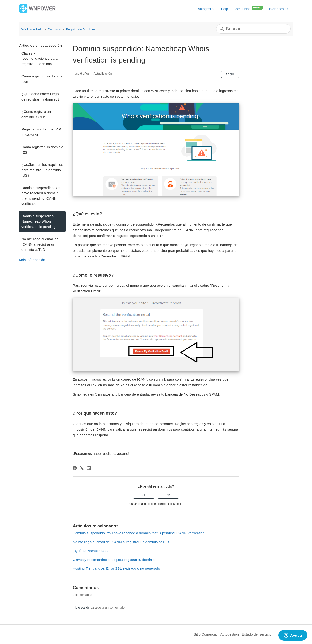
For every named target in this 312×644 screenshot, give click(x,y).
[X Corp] (82, 468)
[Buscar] (253, 29)
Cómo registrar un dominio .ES (42, 150)
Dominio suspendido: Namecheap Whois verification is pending (38, 221)
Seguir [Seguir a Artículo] (230, 74)
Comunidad (249, 8)
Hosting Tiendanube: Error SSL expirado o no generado (116, 568)
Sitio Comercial (206, 634)
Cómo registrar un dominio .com (42, 79)
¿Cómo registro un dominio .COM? (36, 114)
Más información (32, 260)
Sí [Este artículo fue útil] (144, 495)
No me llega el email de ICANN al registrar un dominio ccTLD (40, 244)
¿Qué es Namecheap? (91, 551)
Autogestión (207, 9)
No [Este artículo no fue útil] (168, 495)
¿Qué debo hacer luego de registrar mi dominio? (40, 97)
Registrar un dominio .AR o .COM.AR (41, 132)
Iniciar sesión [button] (278, 9)
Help (225, 9)
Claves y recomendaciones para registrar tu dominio (40, 59)
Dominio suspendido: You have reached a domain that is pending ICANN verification (41, 196)
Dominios (54, 29)
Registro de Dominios (81, 29)
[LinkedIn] (89, 468)
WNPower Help (32, 29)
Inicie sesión (81, 608)
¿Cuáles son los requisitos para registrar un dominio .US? (42, 170)
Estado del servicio (257, 634)
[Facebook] (75, 468)
